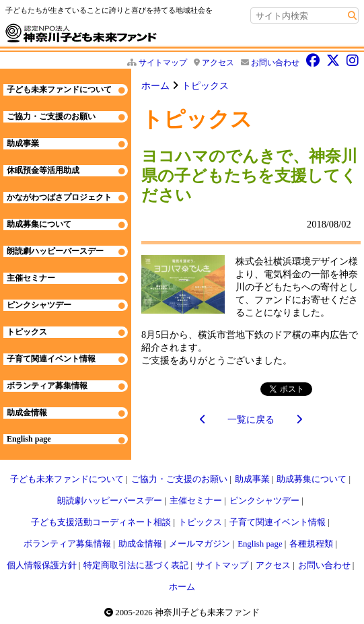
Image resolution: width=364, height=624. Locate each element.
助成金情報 (27, 413)
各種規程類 (311, 544)
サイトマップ (163, 63)
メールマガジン (199, 544)
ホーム (155, 85)
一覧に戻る (251, 419)
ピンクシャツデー (39, 305)
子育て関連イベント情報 (51, 359)
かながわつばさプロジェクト (59, 197)
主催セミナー (31, 278)
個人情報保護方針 (42, 565)
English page (29, 439)
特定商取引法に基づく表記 (136, 565)
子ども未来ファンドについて (59, 90)
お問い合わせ (275, 63)
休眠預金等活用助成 (43, 170)
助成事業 (23, 143)
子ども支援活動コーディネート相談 (101, 522)
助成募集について (39, 224)
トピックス (205, 85)
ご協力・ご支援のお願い (51, 116)
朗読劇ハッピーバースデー (55, 251)
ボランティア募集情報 (47, 386)
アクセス (218, 63)
